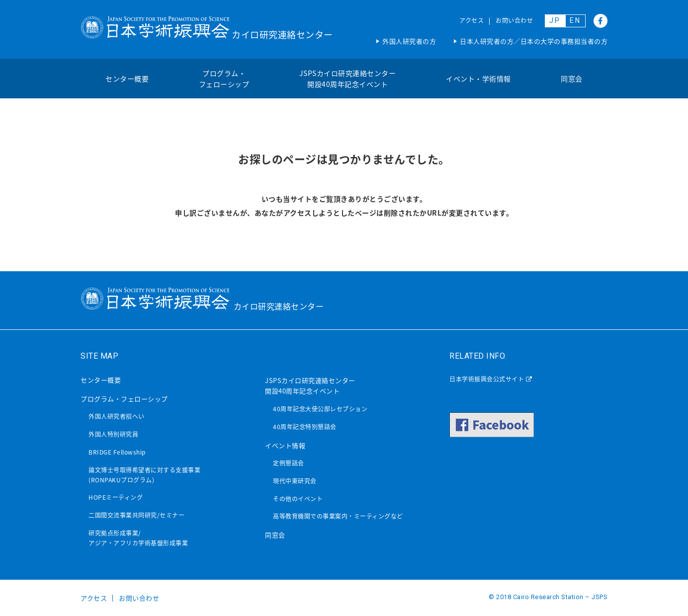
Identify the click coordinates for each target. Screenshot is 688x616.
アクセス (472, 20)
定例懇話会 (289, 463)
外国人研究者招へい (117, 416)
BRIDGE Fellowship (117, 452)
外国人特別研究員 (113, 434)
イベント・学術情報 (478, 78)
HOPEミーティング (116, 497)
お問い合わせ (514, 20)
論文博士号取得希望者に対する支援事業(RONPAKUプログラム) (144, 475)
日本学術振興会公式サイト (491, 379)
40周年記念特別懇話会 (305, 427)
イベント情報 (285, 445)
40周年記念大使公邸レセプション (320, 409)
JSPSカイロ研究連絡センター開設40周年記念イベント (348, 78)
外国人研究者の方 (409, 41)
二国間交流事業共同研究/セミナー (136, 515)
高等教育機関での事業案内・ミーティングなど (338, 516)
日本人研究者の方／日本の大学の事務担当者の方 (534, 41)
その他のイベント (298, 499)
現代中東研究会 (295, 481)
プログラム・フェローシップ (224, 78)
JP (555, 20)
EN (575, 20)
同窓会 (572, 78)
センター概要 (127, 78)
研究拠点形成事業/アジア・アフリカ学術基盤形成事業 (138, 538)
